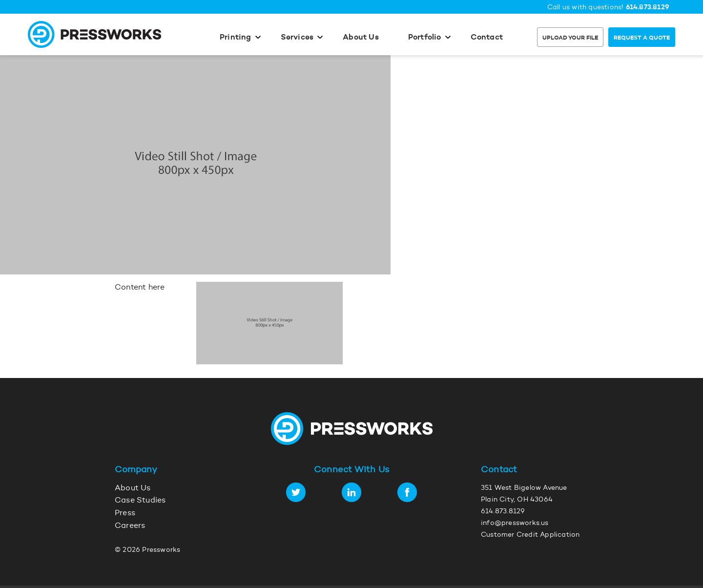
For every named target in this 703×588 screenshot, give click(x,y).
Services (297, 38)
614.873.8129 (648, 8)
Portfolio (425, 38)
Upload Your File (570, 38)
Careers (130, 526)
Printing (236, 38)
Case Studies (140, 501)
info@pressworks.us (515, 524)
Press (125, 513)
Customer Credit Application (530, 535)
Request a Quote (642, 38)
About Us (361, 38)
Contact (487, 38)
